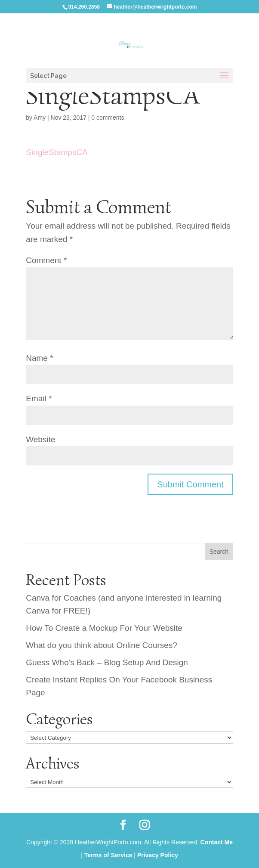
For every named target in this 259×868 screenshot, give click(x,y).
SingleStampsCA (57, 152)
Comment (46, 260)
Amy (40, 118)
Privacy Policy (158, 855)
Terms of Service (108, 855)
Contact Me (217, 842)
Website (40, 439)
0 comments (108, 118)
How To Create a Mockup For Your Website (104, 628)
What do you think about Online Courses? (102, 645)
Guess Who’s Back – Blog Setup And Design (107, 662)
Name (39, 358)
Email (39, 398)
